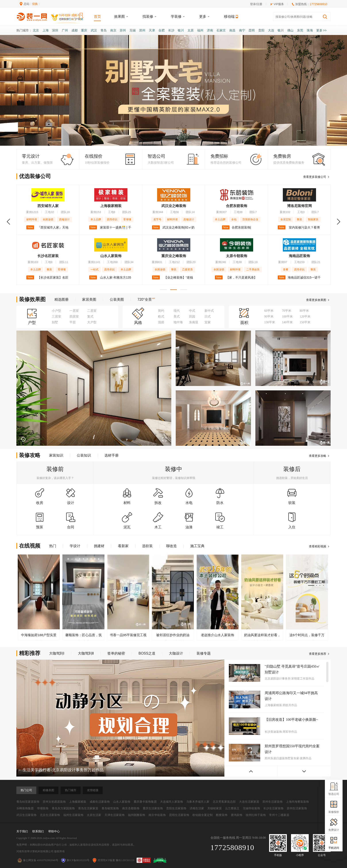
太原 (191, 30)
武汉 (94, 30)
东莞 (300, 30)
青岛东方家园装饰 (63, 808)
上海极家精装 (78, 802)
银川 (181, 30)
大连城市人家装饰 (172, 802)
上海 (46, 30)
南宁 (242, 30)
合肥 (162, 30)
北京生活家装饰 (50, 815)
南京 (113, 30)
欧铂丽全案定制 (203, 815)
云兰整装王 (232, 808)
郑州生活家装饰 (273, 802)
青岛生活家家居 (88, 808)
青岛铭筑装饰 (110, 808)
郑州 (142, 30)
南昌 (232, 30)
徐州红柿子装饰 (256, 815)
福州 (200, 30)
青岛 (104, 30)
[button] (163, 141)
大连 (271, 30)
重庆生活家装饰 (153, 808)
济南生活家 (197, 808)
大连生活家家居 (249, 802)
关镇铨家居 (215, 808)
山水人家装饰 (122, 802)
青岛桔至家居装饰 (28, 802)
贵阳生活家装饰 (176, 808)
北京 (36, 30)
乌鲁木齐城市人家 (198, 802)
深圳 (55, 30)
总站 (27, 4)
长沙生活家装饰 (273, 808)
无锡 (133, 30)
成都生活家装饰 (100, 802)
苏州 (123, 30)
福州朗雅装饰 (137, 815)
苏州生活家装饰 (297, 808)
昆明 (252, 30)
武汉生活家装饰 (26, 815)
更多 (321, 30)
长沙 (171, 30)
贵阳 (261, 30)
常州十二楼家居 (279, 815)
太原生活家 (94, 815)
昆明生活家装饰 (179, 815)
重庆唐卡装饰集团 (145, 802)
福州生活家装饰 (73, 815)
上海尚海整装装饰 (297, 802)
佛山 (290, 30)
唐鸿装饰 (237, 815)
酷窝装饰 (222, 815)
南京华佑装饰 (157, 815)
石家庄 (221, 30)
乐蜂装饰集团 (25, 808)
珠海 (310, 30)
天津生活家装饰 (115, 815)
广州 (65, 30)
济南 (210, 30)
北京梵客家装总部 (224, 802)
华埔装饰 (43, 808)
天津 (152, 30)
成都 (75, 30)
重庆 (84, 30)
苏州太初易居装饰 (54, 802)
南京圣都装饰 (131, 808)
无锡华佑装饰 (251, 808)
